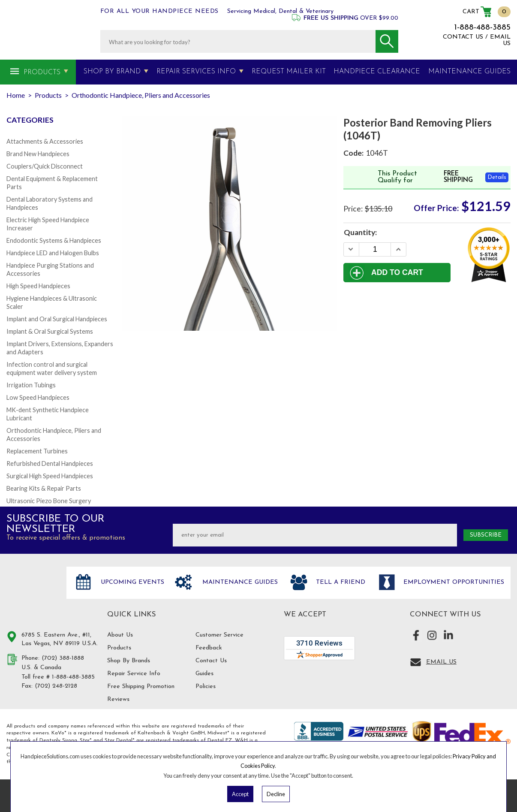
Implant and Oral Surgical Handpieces (57, 319)
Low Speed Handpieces (38, 397)
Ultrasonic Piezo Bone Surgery (49, 501)
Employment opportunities (453, 582)
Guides (204, 674)
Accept (240, 794)
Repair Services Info (196, 72)
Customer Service (219, 635)
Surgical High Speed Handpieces (50, 476)
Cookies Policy (258, 766)
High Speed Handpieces (38, 286)
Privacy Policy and (474, 756)
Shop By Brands (129, 661)
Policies (206, 687)
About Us (120, 635)
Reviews (118, 699)
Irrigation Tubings (31, 385)
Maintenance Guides (239, 582)
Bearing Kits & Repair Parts (44, 488)
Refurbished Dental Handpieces (50, 463)
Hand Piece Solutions (31, 592)
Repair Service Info (134, 674)
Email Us (441, 662)
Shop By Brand (112, 72)
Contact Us (211, 661)
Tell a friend (340, 582)
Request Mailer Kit (289, 72)
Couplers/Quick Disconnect (45, 166)
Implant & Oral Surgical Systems (50, 331)
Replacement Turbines (37, 451)
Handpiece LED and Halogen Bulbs (53, 253)
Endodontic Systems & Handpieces (54, 240)
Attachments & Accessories (45, 141)
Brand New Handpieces (38, 154)
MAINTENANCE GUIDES (469, 72)
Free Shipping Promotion (141, 687)
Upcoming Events (131, 582)
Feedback (209, 648)
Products (42, 72)
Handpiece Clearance (377, 72)
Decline (276, 794)
